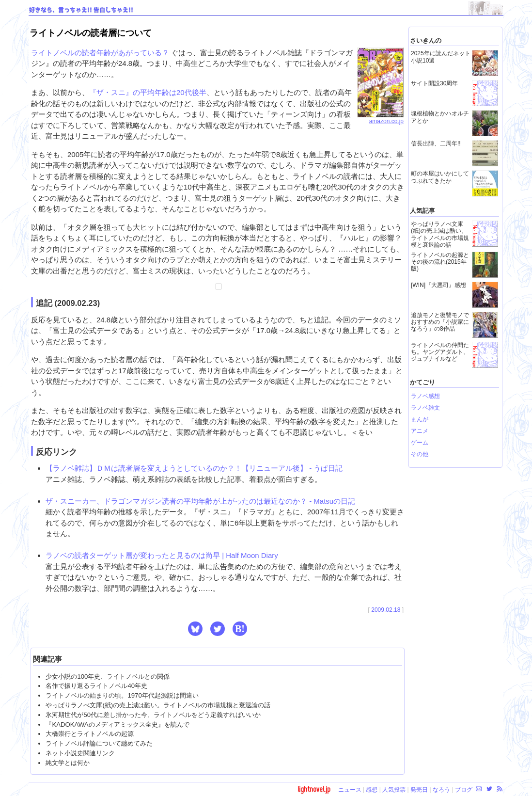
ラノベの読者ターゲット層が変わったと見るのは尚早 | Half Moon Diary (162, 555)
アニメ (420, 431)
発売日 (419, 790)
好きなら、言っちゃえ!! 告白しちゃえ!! (81, 10)
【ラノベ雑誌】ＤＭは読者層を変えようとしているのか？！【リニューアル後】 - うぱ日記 (194, 468)
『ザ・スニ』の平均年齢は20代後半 (148, 92)
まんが (420, 419)
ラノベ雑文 (425, 408)
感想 (372, 790)
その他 (420, 454)
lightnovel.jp (314, 789)
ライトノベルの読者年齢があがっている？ (100, 53)
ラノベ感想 (425, 396)
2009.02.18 (386, 610)
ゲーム (420, 443)
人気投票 (394, 790)
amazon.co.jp (380, 118)
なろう (441, 790)
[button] (195, 629)
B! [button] (240, 629)
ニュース (350, 790)
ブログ (464, 790)
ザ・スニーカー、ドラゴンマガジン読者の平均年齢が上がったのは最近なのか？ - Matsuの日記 (200, 501)
